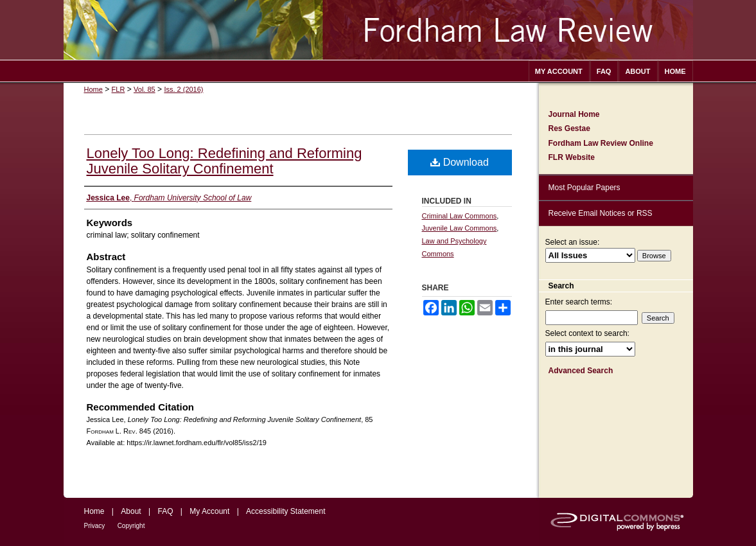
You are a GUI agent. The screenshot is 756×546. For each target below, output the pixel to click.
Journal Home (574, 114)
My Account (209, 511)
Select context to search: (587, 333)
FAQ (165, 511)
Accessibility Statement (286, 511)
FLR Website (572, 157)
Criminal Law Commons (460, 216)
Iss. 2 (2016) (183, 89)
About (131, 511)
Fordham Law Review (378, 30)
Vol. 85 (145, 89)
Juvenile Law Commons (460, 228)
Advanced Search (581, 371)
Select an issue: (573, 242)
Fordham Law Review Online (601, 143)
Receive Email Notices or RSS (601, 213)
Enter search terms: (579, 302)
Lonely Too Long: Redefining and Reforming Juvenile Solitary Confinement (224, 161)
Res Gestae (569, 128)
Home (93, 89)
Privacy (95, 526)
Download (460, 162)
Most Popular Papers (585, 188)
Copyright (131, 526)
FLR (119, 89)
